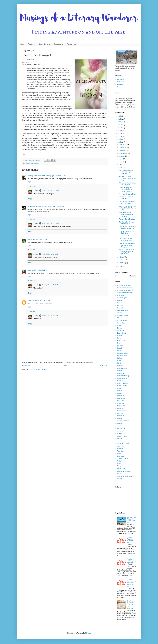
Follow (118, 93)
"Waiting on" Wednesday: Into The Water (127, 202)
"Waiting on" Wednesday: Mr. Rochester (127, 184)
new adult (120, 396)
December (123, 145)
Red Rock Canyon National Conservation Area (127, 178)
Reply (29, 182)
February (123, 260)
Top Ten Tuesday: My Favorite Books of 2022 (132, 583)
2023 (120, 125)
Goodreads (121, 87)
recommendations (123, 421)
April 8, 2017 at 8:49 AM (39, 239)
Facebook (121, 79)
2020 (120, 133)
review (119, 426)
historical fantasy (123, 353)
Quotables (121, 416)
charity (119, 313)
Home (22, 44)
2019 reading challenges (125, 290)
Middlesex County (123, 376)
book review (31, 163)
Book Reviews (44, 44)
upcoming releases (123, 471)
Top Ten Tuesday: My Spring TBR (132, 561)
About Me (32, 44)
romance (120, 431)
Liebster (120, 366)
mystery (120, 391)
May (121, 165)
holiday (120, 358)
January (122, 263)
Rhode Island (122, 428)
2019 (120, 136)
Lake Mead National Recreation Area (126, 240)
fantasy (120, 336)
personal (120, 413)
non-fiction (121, 403)
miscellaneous (122, 378)
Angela (36, 191)
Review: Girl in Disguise (127, 219)
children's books (123, 315)
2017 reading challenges (125, 285)
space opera (121, 446)
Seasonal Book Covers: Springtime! (127, 232)
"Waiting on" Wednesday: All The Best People (127, 228)
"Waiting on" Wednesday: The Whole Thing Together (127, 245)
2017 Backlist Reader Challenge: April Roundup (126, 172)
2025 (120, 119)
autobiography (122, 298)
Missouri (120, 381)
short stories (121, 441)
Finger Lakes (122, 341)
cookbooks (121, 325)
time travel (121, 456)
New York (120, 401)
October (122, 150)
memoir (120, 371)
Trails (119, 461)
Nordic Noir (121, 406)
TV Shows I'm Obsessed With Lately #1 (127, 223)
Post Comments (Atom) (38, 369)
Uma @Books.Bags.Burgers (37, 206)
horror (119, 361)
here (134, 107)
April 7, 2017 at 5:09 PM (59, 176)
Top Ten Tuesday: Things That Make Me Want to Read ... (128, 208)
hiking (119, 351)
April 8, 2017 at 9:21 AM (39, 270)
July (121, 159)
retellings (120, 423)
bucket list (121, 308)
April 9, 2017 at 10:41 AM (50, 316)
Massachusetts (122, 368)
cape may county (123, 310)
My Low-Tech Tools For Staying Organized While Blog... (127, 252)
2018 (120, 139)
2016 (120, 266)
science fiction (122, 436)
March (122, 257)
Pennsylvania (122, 411)
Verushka (31, 301)
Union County (122, 469)
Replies (32, 186)
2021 (120, 131)
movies (120, 388)
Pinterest (120, 84)
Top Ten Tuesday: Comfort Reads (130, 540)
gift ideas (120, 346)
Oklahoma (121, 408)
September (123, 153)
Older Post (104, 366)
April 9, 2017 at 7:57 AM (43, 301)
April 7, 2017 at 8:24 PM (56, 206)
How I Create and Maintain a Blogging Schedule (127, 214)
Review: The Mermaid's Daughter (127, 198)
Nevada (120, 393)
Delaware (120, 328)
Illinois (119, 363)
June (121, 162)
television (120, 449)
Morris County (122, 386)
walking (120, 479)
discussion (121, 330)
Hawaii (119, 348)
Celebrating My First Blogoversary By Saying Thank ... (126, 189)
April (121, 168)
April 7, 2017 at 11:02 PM (50, 191)
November (123, 148)
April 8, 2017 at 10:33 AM (50, 254)
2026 (120, 116)
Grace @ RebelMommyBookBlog (39, 176)
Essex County (122, 333)
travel (119, 464)
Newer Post (26, 366)
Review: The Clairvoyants (128, 236)
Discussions (58, 44)
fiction (37, 163)
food (119, 343)
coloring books (122, 321)
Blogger (88, 633)
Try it (119, 466)
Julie (29, 270)
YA (118, 481)
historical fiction (122, 356)
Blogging (120, 300)
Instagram (121, 82)
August (122, 156)
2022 (120, 128)
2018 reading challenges (125, 288)
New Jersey (121, 398)
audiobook (121, 295)
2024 (120, 122)
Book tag (120, 305)
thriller (119, 454)
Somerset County (123, 444)
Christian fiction (122, 318)
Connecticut (121, 323)
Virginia (120, 474)
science (120, 433)
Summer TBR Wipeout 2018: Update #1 (132, 520)
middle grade (122, 373)
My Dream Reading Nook (127, 194)
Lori (29, 239)
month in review (122, 383)
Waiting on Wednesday (125, 476)
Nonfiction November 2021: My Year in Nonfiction (131, 605)
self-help (120, 438)
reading (120, 418)
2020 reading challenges (125, 293)
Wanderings (71, 44)
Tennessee (121, 451)
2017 (120, 142)
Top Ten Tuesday (123, 459)
